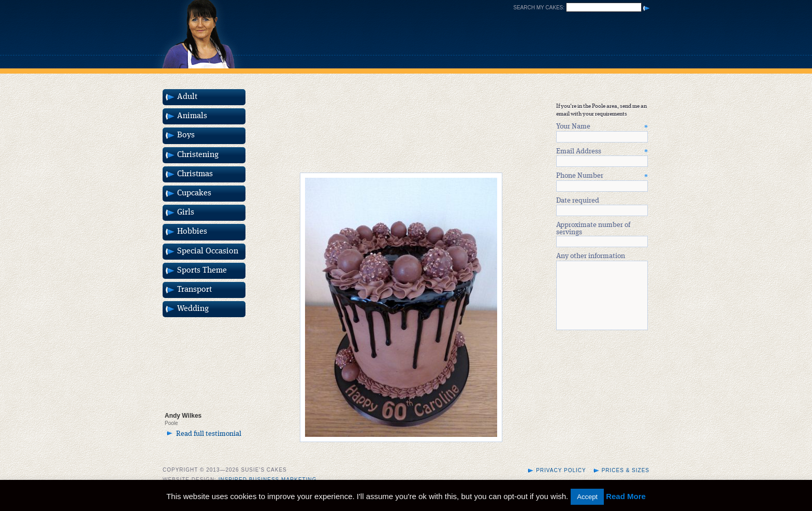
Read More (626, 496)
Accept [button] (587, 497)
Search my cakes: (539, 8)
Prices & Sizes (626, 473)
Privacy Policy (561, 473)
